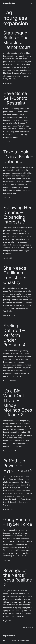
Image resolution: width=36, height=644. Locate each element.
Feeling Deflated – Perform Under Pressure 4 (14, 335)
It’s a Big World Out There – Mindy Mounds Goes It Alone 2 (18, 403)
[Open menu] (32, 3)
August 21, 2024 (8, 83)
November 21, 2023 (9, 381)
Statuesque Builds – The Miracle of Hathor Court (17, 40)
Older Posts (28, 628)
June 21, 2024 (8, 142)
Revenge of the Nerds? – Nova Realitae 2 (18, 578)
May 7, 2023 (7, 621)
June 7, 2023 (7, 560)
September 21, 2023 (10, 451)
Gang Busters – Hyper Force (18, 522)
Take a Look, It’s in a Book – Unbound (18, 157)
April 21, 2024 (8, 258)
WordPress (24, 640)
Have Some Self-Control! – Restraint (16, 98)
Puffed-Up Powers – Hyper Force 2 (18, 466)
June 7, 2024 (7, 198)
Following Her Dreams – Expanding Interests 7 (17, 215)
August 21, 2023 (8, 509)
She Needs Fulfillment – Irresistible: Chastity (16, 275)
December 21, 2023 (9, 316)
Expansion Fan (9, 3)
